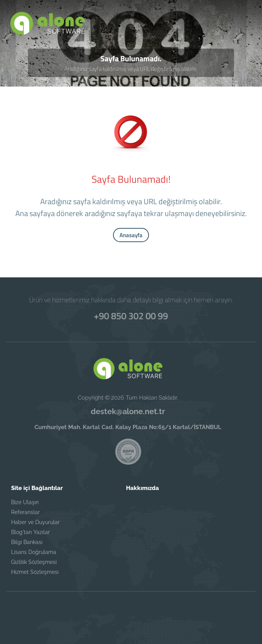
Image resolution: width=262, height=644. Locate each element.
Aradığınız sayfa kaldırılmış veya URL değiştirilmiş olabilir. (131, 69)
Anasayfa (131, 235)
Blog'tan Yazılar (30, 532)
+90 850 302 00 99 (131, 315)
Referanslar (25, 512)
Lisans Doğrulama (34, 552)
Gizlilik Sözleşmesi (34, 562)
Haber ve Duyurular (35, 522)
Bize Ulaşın (25, 502)
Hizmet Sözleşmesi (35, 572)
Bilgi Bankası (27, 542)
